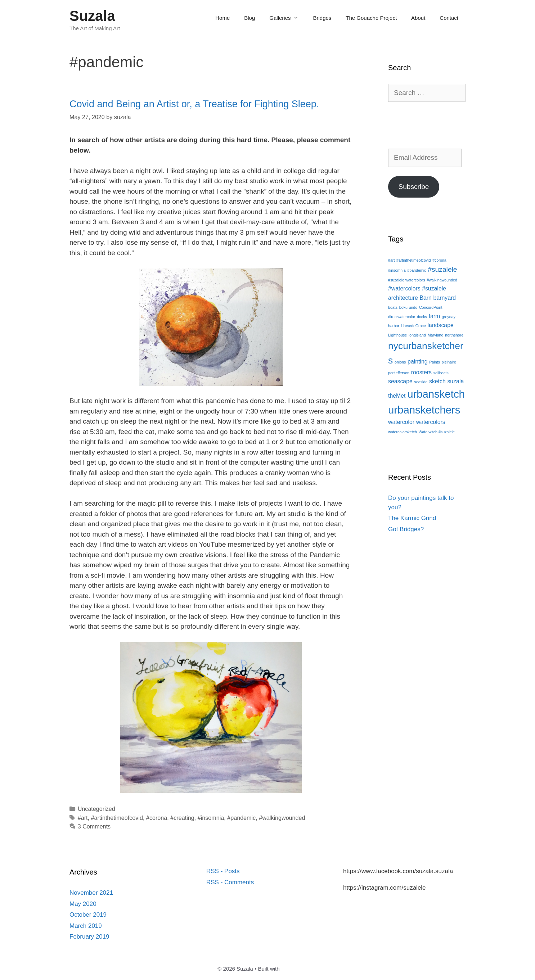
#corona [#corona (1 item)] (439, 260)
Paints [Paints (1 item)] (435, 362)
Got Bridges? (406, 529)
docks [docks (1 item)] (422, 317)
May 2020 (83, 904)
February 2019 (89, 937)
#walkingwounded (282, 818)
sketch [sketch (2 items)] (437, 381)
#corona (157, 818)
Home (222, 18)
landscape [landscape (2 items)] (441, 325)
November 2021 (91, 893)
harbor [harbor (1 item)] (394, 326)
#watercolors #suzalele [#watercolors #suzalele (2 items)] (417, 288)
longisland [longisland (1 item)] (417, 335)
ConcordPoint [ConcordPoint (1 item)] (431, 307)
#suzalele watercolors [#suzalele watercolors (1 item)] (406, 280)
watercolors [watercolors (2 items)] (431, 422)
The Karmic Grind (412, 518)
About (418, 18)
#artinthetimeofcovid (117, 818)
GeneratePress (299, 969)
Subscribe (413, 187)
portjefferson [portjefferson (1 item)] (399, 373)
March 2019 (86, 926)
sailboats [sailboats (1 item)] (441, 373)
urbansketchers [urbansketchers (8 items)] (424, 410)
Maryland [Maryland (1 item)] (436, 335)
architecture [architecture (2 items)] (403, 298)
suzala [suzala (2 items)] (455, 381)
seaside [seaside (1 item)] (421, 382)
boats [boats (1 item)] (393, 307)
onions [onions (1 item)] (400, 362)
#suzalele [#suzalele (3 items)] (442, 269)
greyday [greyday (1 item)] (449, 317)
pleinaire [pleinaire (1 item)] (449, 362)
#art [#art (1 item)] (391, 260)
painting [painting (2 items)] (417, 362)
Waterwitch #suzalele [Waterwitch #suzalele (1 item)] (437, 432)
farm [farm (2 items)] (435, 316)
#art (83, 818)
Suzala (92, 16)
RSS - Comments (230, 882)
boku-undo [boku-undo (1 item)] (408, 307)
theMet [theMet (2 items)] (397, 396)
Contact (449, 18)
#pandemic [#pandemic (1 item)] (417, 270)
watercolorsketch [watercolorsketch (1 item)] (403, 432)
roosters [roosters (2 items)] (421, 372)
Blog (249, 18)
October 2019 (88, 915)
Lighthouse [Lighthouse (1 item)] (397, 335)
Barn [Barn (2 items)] (425, 298)
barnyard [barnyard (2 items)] (445, 298)
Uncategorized (96, 809)
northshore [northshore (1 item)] (454, 335)
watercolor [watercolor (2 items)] (401, 422)
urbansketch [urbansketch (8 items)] (436, 394)
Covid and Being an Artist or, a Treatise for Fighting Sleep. (194, 104)
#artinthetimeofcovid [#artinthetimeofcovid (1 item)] (413, 260)
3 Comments (94, 826)
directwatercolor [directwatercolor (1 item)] (402, 317)
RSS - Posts (223, 871)
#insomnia (211, 818)
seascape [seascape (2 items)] (400, 381)
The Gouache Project (371, 18)
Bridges (322, 18)
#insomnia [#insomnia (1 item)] (397, 270)
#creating (182, 818)
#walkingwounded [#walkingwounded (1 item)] (442, 280)
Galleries (287, 18)
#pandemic (241, 818)
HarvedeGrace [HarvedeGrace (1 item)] (413, 326)
